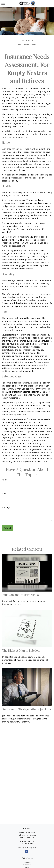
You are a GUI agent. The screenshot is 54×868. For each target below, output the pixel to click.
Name (5, 480)
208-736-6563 (30, 833)
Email (4, 494)
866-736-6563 (31, 835)
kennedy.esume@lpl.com (27, 848)
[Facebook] (27, 851)
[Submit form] (7, 528)
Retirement (27, 862)
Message (6, 507)
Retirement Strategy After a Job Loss (27, 709)
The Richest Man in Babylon (21, 650)
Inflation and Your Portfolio (21, 595)
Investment (27, 865)
